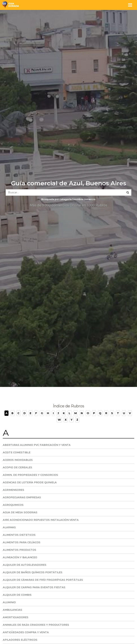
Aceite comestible (17, 452)
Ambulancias (12, 610)
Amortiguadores (16, 617)
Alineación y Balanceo (20, 557)
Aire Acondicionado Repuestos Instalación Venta (41, 520)
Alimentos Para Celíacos (22, 542)
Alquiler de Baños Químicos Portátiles (33, 572)
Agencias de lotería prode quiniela (30, 482)
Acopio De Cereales (17, 467)
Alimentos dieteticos (19, 535)
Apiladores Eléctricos (20, 640)
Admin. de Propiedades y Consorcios (30, 475)
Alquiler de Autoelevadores (25, 565)
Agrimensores (14, 490)
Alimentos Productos (20, 550)
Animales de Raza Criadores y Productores (36, 625)
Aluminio (9, 602)
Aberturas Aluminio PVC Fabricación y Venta (37, 445)
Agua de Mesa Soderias (20, 512)
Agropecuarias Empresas (22, 497)
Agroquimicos (13, 505)
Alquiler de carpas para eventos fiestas (34, 587)
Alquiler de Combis (17, 595)
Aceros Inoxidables (18, 460)
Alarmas (9, 527)
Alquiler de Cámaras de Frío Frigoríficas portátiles (43, 580)
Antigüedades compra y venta (26, 632)
